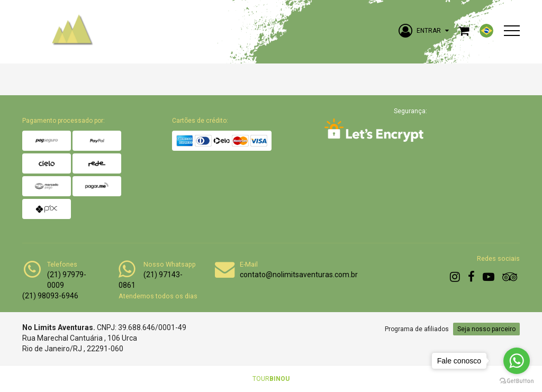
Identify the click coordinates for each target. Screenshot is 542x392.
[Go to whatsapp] (517, 361)
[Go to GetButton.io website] (517, 381)
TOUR (271, 379)
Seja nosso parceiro (486, 329)
